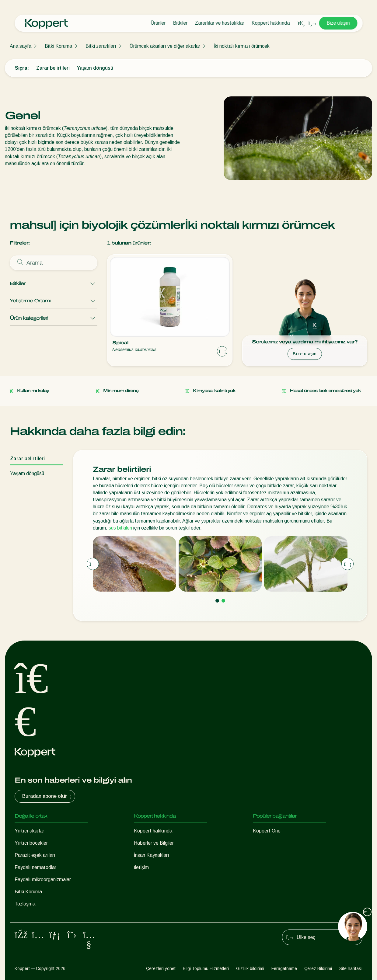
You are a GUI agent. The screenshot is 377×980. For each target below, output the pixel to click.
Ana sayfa (21, 46)
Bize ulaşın (338, 23)
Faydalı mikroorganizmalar (43, 879)
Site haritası (351, 968)
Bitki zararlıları (101, 46)
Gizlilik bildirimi (250, 968)
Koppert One (267, 831)
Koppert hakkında (271, 23)
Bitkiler (180, 23)
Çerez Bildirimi (318, 968)
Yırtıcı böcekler (31, 843)
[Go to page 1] (217, 601)
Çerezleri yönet (161, 968)
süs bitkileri (120, 528)
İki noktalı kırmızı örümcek (242, 46)
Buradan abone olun (47, 796)
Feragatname (284, 968)
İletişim (141, 867)
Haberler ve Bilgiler (154, 843)
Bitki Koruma (58, 46)
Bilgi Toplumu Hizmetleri (206, 968)
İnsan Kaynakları (152, 855)
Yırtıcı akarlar (29, 831)
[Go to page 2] (223, 601)
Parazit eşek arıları (35, 855)
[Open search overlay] (301, 23)
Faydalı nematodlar (35, 867)
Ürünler (158, 23)
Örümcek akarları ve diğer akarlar (165, 46)
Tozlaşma (25, 904)
